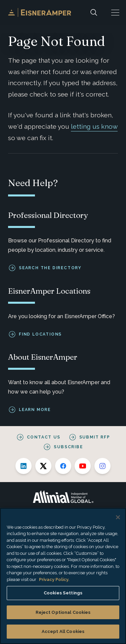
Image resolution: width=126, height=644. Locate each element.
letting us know (94, 126)
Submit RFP (95, 437)
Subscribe (68, 447)
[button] (115, 12)
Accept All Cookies (63, 631)
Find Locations (40, 334)
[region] (63, 576)
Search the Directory (50, 268)
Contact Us (44, 437)
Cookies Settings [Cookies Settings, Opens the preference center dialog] (63, 593)
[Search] (94, 12)
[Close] (118, 517)
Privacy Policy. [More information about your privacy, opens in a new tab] (54, 579)
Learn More (35, 410)
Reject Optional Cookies (63, 612)
